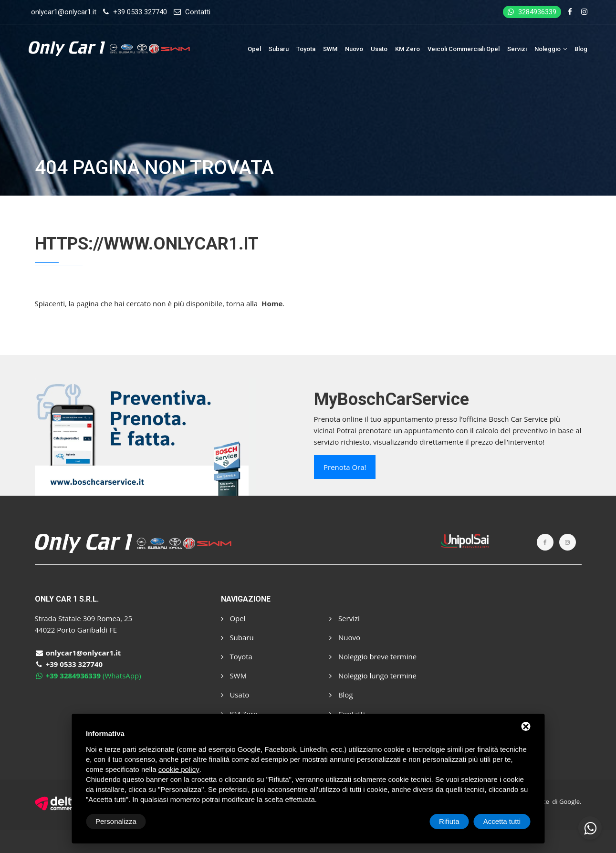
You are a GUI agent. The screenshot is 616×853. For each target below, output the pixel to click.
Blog (581, 49)
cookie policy (179, 769)
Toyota (306, 49)
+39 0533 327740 (140, 12)
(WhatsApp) (88, 676)
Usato (379, 49)
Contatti (198, 12)
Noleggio (551, 49)
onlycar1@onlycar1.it (64, 12)
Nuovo (354, 49)
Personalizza (116, 821)
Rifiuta (449, 821)
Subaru (279, 49)
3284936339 (532, 12)
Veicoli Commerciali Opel (464, 49)
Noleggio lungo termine (373, 676)
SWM (330, 49)
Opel (254, 49)
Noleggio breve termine (373, 656)
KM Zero (407, 49)
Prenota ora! (345, 467)
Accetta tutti (502, 821)
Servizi (517, 49)
